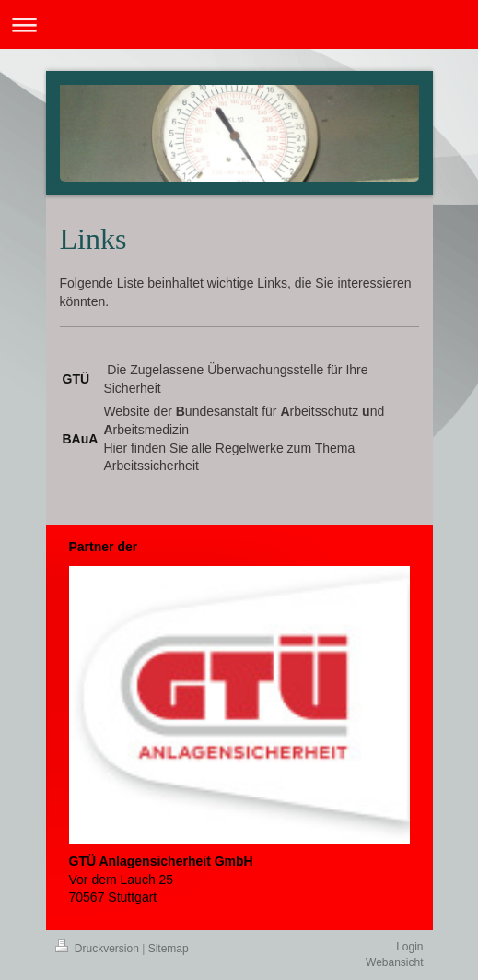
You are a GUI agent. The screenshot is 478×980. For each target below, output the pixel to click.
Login (409, 947)
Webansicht (394, 962)
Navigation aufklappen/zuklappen (239, 24)
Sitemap (169, 949)
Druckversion (99, 949)
